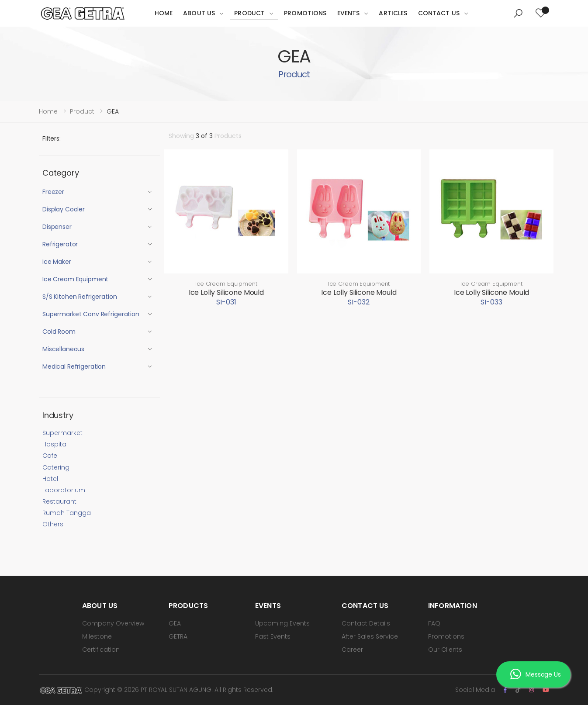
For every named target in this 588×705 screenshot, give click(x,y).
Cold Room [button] (59, 332)
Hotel (50, 479)
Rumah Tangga (67, 513)
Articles (393, 13)
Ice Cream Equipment (226, 284)
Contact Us (439, 13)
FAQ (434, 623)
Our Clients (445, 650)
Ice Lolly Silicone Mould (226, 292)
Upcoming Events (282, 623)
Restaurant (59, 501)
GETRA (178, 636)
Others (53, 524)
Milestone (97, 636)
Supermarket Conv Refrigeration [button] (91, 314)
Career (352, 650)
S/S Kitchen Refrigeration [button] (80, 297)
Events (349, 13)
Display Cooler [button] (64, 209)
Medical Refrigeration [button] (74, 366)
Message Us (535, 675)
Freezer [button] (53, 192)
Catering (56, 467)
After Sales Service (370, 636)
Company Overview (113, 623)
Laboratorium (64, 490)
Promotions (305, 13)
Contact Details (366, 623)
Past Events (273, 636)
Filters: (52, 138)
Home (164, 13)
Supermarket (62, 433)
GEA (175, 623)
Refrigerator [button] (60, 244)
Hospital (55, 444)
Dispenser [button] (57, 227)
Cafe (50, 456)
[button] (518, 14)
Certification (101, 650)
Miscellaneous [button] (63, 349)
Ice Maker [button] (57, 262)
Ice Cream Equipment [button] (75, 279)
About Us (199, 13)
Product (249, 13)
